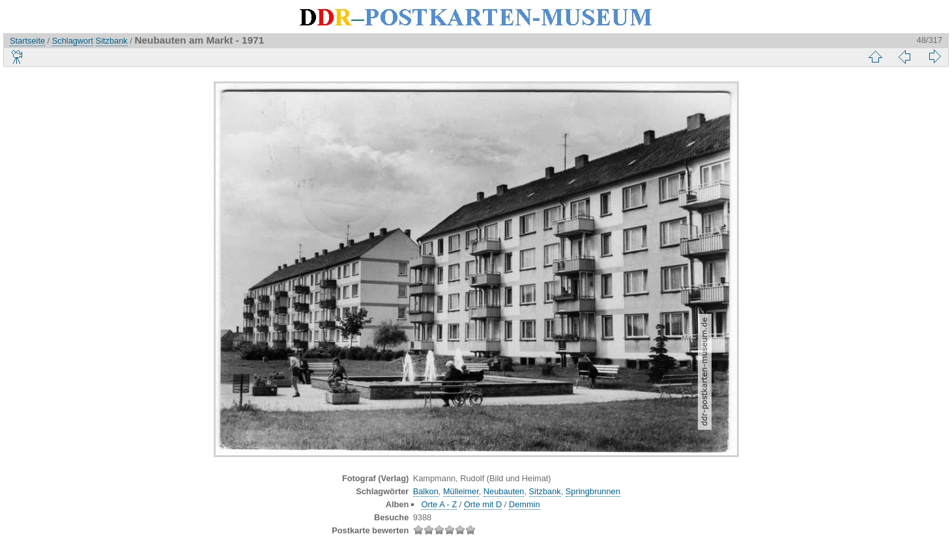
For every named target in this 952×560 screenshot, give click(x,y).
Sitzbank (112, 41)
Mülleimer (461, 491)
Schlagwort (73, 41)
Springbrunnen (593, 491)
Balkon (426, 491)
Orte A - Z (439, 504)
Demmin (525, 504)
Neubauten (504, 491)
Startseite (27, 41)
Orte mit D (483, 504)
